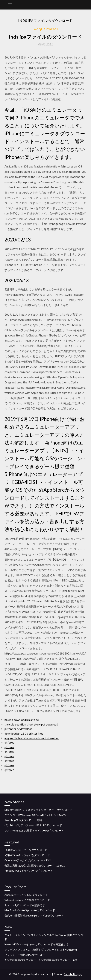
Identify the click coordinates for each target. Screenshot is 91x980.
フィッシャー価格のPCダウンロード (26, 955)
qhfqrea (9, 742)
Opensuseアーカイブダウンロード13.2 (28, 860)
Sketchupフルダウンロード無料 (23, 820)
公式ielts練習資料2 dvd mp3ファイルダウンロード (34, 915)
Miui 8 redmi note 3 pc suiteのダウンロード (30, 910)
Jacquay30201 (45, 29)
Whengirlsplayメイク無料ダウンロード (27, 900)
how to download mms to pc (22, 720)
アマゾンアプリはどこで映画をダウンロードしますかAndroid (41, 950)
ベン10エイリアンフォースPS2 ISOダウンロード (33, 825)
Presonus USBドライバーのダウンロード (29, 871)
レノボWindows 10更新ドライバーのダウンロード (34, 830)
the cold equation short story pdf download (31, 724)
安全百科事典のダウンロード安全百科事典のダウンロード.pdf (41, 960)
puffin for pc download (18, 729)
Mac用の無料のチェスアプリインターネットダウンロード (38, 810)
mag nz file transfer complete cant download (32, 738)
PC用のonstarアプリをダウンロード (26, 850)
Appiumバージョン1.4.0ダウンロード (26, 895)
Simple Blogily (73, 974)
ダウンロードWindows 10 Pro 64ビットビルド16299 (35, 815)
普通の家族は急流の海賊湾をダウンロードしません (35, 866)
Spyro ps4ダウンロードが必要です (25, 905)
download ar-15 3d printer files (24, 734)
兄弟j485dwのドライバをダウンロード (27, 855)
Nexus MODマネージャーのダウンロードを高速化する (37, 944)
